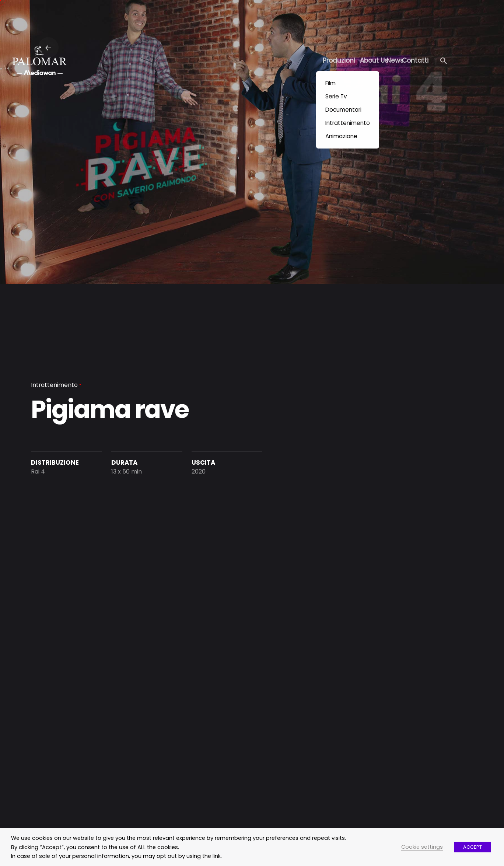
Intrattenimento (55, 385)
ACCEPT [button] (472, 847)
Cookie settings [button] (422, 847)
